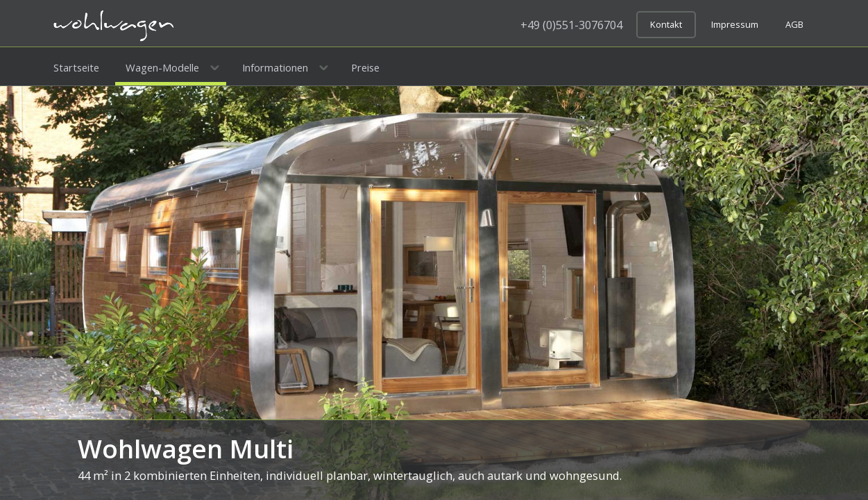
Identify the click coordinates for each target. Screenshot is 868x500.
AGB (794, 24)
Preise (365, 67)
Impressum (735, 24)
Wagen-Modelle (162, 67)
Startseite (76, 67)
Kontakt (666, 24)
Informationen (275, 67)
